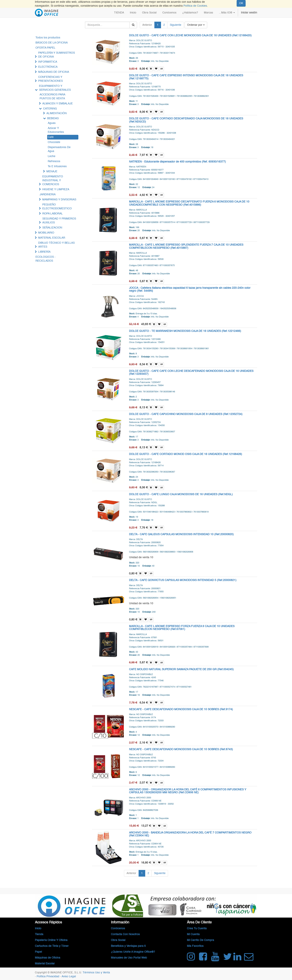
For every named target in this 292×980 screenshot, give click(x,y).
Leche (52, 156)
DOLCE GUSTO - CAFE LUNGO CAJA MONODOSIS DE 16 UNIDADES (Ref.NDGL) (181, 494)
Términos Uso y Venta (96, 973)
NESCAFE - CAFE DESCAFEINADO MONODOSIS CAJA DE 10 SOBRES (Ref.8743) (181, 749)
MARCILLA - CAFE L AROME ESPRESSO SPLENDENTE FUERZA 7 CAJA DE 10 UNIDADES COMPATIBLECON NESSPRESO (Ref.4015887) (186, 246)
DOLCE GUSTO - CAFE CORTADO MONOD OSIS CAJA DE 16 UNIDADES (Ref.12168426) (186, 454)
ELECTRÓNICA (48, 67)
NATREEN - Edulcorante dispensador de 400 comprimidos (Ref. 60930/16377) (177, 162)
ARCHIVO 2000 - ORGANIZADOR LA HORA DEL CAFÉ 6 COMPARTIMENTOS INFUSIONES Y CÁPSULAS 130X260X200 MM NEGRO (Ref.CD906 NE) (188, 791)
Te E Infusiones (57, 166)
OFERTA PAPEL (45, 48)
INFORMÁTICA (48, 62)
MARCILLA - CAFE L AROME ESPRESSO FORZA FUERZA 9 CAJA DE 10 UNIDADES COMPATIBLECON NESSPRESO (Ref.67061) (182, 628)
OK (241, 3)
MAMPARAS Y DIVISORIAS (59, 200)
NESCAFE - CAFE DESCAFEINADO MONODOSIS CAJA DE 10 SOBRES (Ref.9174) (181, 709)
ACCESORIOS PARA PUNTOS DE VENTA (52, 97)
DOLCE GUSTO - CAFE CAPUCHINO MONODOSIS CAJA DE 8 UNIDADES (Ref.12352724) (186, 414)
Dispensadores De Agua (59, 149)
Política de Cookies (195, 6)
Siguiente (176, 25)
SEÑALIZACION (52, 228)
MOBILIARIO (46, 233)
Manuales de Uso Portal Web (129, 958)
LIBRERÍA (44, 252)
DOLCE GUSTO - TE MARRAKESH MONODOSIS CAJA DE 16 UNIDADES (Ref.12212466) (185, 331)
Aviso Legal (69, 976)
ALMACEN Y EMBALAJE (58, 104)
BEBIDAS (53, 118)
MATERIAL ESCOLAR (52, 238)
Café (51, 137)
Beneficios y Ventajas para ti (128, 946)
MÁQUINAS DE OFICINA (54, 72)
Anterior (147, 25)
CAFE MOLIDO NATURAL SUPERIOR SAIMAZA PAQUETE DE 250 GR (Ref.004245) (181, 669)
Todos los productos (48, 38)
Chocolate (54, 142)
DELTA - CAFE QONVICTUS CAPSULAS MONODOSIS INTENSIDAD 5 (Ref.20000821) (183, 580)
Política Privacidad (48, 976)
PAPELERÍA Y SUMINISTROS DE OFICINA (57, 55)
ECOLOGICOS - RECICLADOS (46, 259)
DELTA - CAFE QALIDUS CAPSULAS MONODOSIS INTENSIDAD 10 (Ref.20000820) (181, 534)
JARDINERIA (48, 195)
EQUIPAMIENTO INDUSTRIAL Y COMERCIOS (53, 180)
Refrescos (54, 161)
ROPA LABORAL (53, 214)
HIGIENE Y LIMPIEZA (56, 189)
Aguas (52, 123)
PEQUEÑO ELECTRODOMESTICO (57, 207)
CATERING (50, 109)
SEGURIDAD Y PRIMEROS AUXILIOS (59, 221)
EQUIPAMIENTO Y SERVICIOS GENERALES (55, 88)
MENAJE (52, 171)
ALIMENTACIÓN (57, 113)
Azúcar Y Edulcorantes (56, 130)
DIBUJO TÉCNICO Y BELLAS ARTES (56, 245)
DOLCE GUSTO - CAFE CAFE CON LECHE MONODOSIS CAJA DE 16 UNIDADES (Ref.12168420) (190, 36)
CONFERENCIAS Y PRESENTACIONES (50, 79)
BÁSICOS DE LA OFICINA (52, 43)
